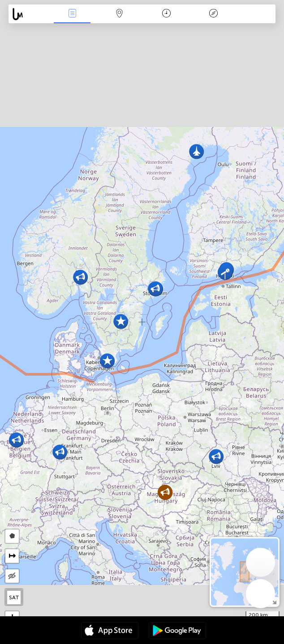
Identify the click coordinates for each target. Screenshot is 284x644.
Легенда (214, 14)
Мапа (119, 14)
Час (166, 14)
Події (72, 14)
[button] (80, 277)
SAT (14, 597)
